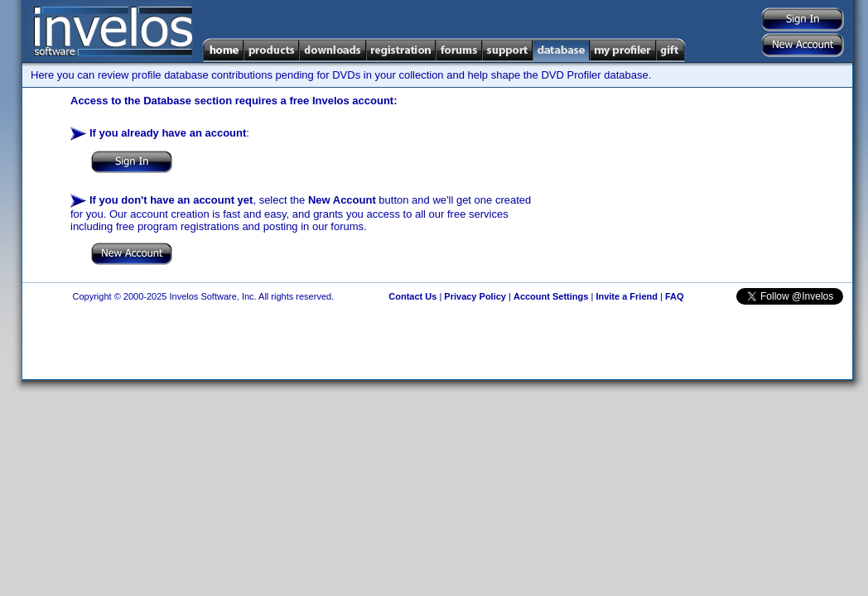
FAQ (675, 296)
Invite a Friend (627, 296)
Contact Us (412, 296)
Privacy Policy (475, 296)
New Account (342, 200)
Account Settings (551, 296)
